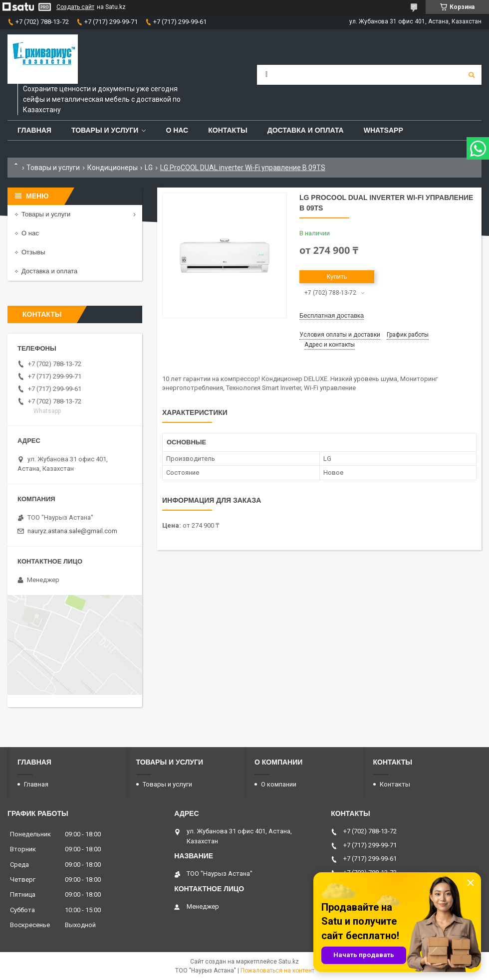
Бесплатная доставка (332, 315)
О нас (177, 130)
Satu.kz (289, 962)
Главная (34, 130)
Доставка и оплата (306, 130)
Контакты (228, 130)
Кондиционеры (113, 168)
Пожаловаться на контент (277, 971)
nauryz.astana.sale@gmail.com (72, 531)
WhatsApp (383, 130)
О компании (279, 784)
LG (149, 168)
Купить (337, 277)
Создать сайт (75, 7)
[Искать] (472, 75)
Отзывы (33, 252)
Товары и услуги (105, 130)
